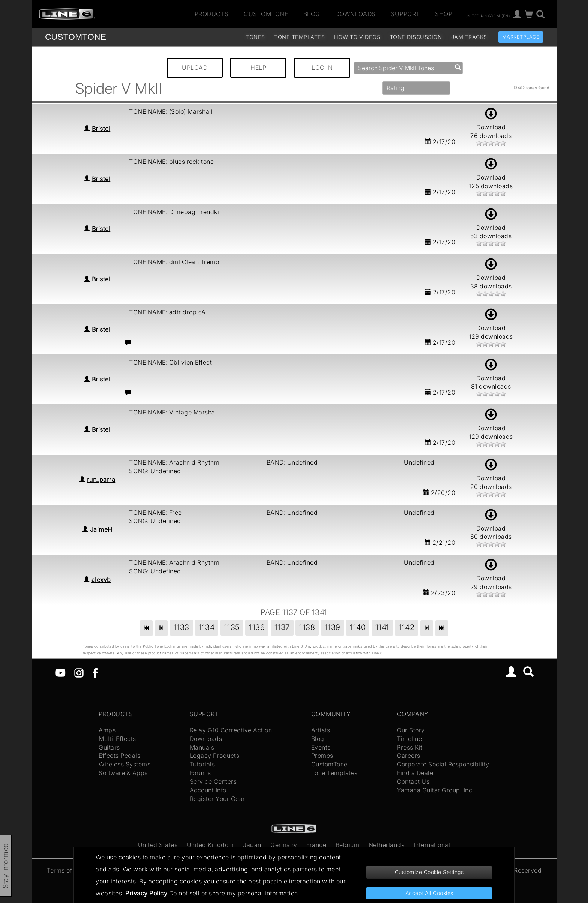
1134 (207, 627)
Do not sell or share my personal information (234, 893)
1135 (232, 627)
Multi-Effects (117, 739)
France (316, 845)
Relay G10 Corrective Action (231, 730)
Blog (312, 14)
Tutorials (202, 764)
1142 (406, 627)
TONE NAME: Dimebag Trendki (174, 212)
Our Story (411, 730)
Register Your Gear (217, 799)
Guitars (109, 747)
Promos (322, 756)
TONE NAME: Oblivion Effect (170, 362)
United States (158, 845)
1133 (181, 627)
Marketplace (521, 37)
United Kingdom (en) (487, 15)
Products (212, 14)
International (432, 845)
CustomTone (266, 14)
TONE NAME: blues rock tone (171, 162)
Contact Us (413, 781)
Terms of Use (66, 870)
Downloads (355, 14)
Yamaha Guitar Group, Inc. (435, 790)
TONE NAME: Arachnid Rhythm (174, 462)
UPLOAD (195, 67)
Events (321, 747)
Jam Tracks (469, 37)
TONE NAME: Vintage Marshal (173, 412)
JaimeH (101, 529)
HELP (258, 67)
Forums (200, 773)
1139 (333, 627)
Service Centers (213, 781)
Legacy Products (215, 756)
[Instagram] (79, 672)
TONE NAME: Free (155, 513)
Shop (444, 14)
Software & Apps (123, 773)
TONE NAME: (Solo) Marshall (171, 111)
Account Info (208, 790)
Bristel (101, 129)
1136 (257, 627)
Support (405, 14)
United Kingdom (210, 845)
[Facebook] (95, 672)
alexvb (101, 580)
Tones (255, 37)
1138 (307, 627)
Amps (107, 730)
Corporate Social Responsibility (443, 764)
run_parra (101, 480)
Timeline (409, 739)
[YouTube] (61, 672)
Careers (409, 756)
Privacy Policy (146, 893)
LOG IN (322, 67)
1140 (358, 627)
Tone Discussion (416, 37)
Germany (284, 845)
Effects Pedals (119, 756)
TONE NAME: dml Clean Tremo (174, 262)
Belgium (348, 845)
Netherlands (387, 845)
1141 (382, 627)
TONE (76, 37)
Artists (321, 730)
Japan (252, 845)
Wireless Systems (124, 764)
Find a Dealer (416, 773)
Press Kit (410, 747)
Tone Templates (299, 37)
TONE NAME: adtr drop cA (167, 312)
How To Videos (357, 37)
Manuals (202, 747)
